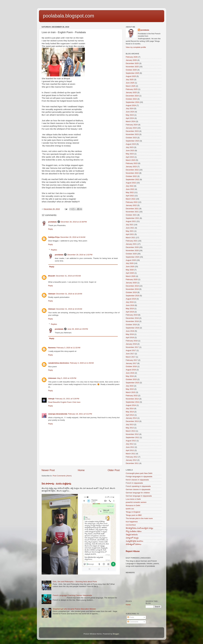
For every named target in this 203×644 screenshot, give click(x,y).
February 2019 (132, 315)
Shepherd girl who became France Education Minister (74, 609)
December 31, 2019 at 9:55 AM (68, 276)
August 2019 (131, 299)
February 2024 (132, 125)
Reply (51, 229)
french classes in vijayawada (137, 480)
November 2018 (132, 321)
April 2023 (130, 157)
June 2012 (130, 447)
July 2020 (130, 263)
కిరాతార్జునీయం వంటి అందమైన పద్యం (139, 528)
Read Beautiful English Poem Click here (64, 402)
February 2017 (132, 360)
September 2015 (133, 383)
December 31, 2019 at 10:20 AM (69, 309)
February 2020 (132, 279)
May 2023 (130, 154)
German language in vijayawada (139, 496)
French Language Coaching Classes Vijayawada (72, 595)
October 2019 (131, 292)
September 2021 (133, 218)
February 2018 (132, 341)
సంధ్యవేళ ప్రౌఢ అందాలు (135, 541)
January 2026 (131, 60)
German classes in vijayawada (138, 489)
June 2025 (130, 83)
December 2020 (132, 247)
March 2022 (131, 199)
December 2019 (132, 286)
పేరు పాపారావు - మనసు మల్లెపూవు (56, 484)
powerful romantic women (136, 502)
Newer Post (48, 470)
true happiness (132, 522)
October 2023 (131, 138)
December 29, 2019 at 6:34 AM (73, 237)
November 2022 (132, 173)
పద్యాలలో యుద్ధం (132, 538)
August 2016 (131, 370)
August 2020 (131, 260)
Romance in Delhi (133, 505)
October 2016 (131, 366)
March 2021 (131, 238)
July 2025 (130, 80)
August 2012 (131, 441)
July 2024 (130, 109)
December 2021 (132, 209)
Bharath (52, 276)
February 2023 (132, 163)
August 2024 (131, 105)
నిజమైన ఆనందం (132, 535)
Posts (131, 617)
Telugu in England (133, 512)
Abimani (52, 294)
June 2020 (130, 267)
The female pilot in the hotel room (139, 518)
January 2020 (131, 283)
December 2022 (132, 170)
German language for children (138, 493)
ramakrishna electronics (59, 363)
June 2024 (130, 112)
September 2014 (133, 402)
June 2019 (130, 305)
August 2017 (131, 350)
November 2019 (132, 289)
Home (81, 470)
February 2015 (132, 396)
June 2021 (130, 228)
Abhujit (51, 399)
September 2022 (133, 179)
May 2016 (130, 376)
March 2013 (131, 431)
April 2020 (130, 273)
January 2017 (131, 363)
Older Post (114, 470)
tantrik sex (130, 509)
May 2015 (130, 389)
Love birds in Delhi (133, 499)
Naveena (52, 348)
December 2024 (132, 96)
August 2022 (131, 183)
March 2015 (131, 392)
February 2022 (132, 202)
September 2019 (133, 296)
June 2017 (130, 354)
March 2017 (131, 357)
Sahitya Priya (54, 237)
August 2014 (131, 405)
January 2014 (131, 418)
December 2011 (132, 463)
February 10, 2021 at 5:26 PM (67, 399)
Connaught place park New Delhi (139, 473)
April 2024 (130, 118)
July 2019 (130, 302)
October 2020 (131, 254)
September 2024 (133, 102)
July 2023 (130, 147)
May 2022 (130, 192)
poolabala (52, 222)
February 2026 (132, 57)
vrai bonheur (131, 525)
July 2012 (130, 444)
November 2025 (132, 67)
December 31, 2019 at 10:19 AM (69, 294)
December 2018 (132, 318)
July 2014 (130, 408)
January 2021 (131, 244)
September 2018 (133, 328)
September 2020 (133, 257)
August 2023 (131, 144)
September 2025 (133, 73)
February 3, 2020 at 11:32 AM (68, 348)
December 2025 (132, 63)
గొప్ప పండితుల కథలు (134, 531)
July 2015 (130, 386)
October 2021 (131, 215)
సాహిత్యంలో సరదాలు (134, 544)
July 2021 (130, 225)
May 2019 (130, 309)
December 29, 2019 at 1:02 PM (80, 255)
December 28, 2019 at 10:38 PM (74, 222)
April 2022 (130, 196)
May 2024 (130, 115)
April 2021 (130, 234)
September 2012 (133, 437)
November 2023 (132, 134)
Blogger (116, 634)
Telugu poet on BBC (134, 515)
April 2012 (130, 450)
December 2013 (132, 421)
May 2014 (130, 412)
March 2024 (131, 121)
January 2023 (131, 167)
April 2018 (130, 337)
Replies (54, 250)
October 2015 (131, 379)
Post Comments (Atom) (62, 476)
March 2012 (131, 454)
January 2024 (131, 128)
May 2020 (130, 270)
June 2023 (130, 151)
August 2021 (131, 221)
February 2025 (132, 89)
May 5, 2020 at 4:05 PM (67, 378)
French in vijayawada (134, 483)
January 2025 (131, 92)
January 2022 (131, 205)
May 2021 (130, 231)
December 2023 (132, 131)
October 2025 (131, 70)
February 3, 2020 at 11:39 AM (82, 363)
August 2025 (131, 76)
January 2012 (131, 460)
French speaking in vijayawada (138, 486)
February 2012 (132, 457)
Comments (133, 622)
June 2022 (130, 189)
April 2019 (130, 312)
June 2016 (130, 373)
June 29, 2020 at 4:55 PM (78, 329)
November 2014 (132, 399)
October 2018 (131, 325)
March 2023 (131, 160)
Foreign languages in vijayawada (139, 477)
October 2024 (131, 99)
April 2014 (130, 415)
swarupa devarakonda (58, 414)
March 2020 (131, 276)
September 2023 (133, 141)
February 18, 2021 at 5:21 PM (80, 414)
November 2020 (132, 250)
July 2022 (130, 186)
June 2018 (130, 331)
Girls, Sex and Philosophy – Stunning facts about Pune (75, 582)
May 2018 (130, 334)
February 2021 (132, 241)
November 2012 (132, 434)
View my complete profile (136, 47)
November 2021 (132, 212)
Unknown (52, 378)
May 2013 (130, 428)
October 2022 (131, 176)
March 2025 (131, 86)
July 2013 (130, 425)
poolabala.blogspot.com (69, 16)
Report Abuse (133, 551)
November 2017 (132, 347)
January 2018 (131, 344)
